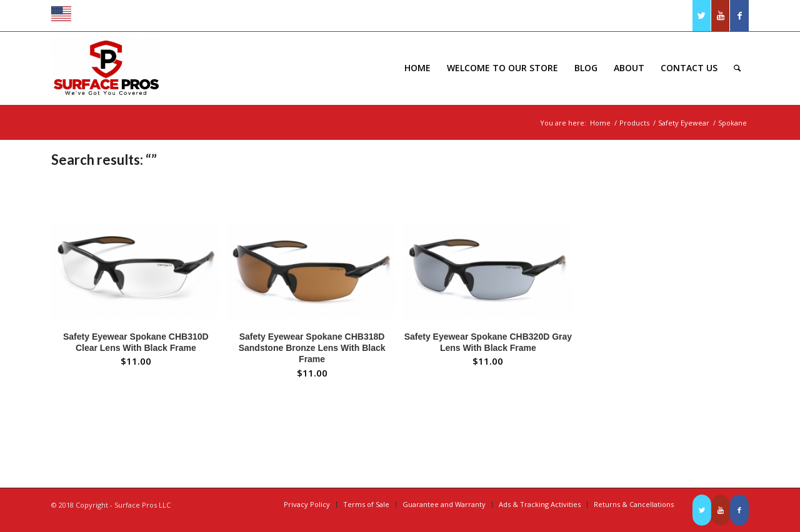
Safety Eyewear (684, 123)
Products (634, 123)
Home (600, 123)
